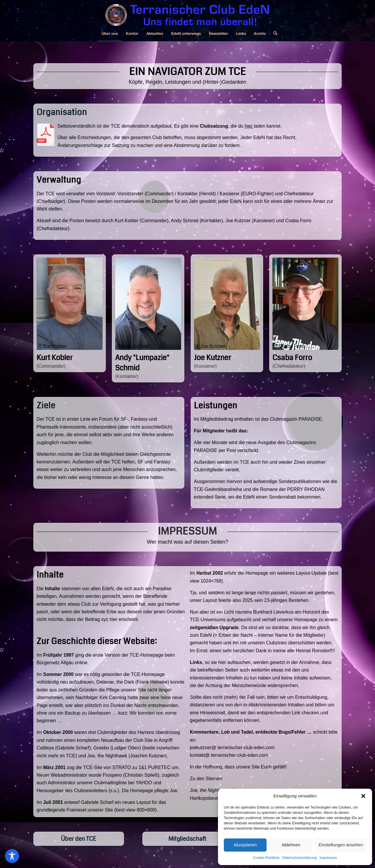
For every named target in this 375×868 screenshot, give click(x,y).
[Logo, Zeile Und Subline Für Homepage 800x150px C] (187, 13)
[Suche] (273, 34)
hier (249, 126)
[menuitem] (110, 34)
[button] (363, 796)
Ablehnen (291, 845)
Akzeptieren (245, 845)
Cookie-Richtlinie (266, 858)
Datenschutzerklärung (300, 858)
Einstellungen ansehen (341, 845)
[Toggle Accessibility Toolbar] (12, 856)
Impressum (328, 858)
